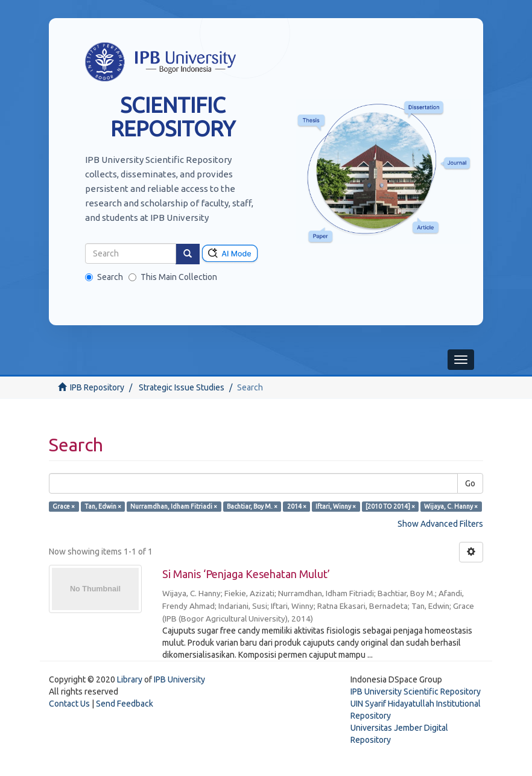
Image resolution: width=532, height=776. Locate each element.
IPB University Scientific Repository (416, 692)
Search (104, 277)
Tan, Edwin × (103, 506)
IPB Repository (97, 387)
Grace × (64, 506)
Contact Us (69, 704)
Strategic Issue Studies (182, 387)
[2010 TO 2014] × (390, 506)
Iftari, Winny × (336, 506)
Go (470, 483)
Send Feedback (125, 704)
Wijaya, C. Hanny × (451, 506)
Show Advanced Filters (440, 524)
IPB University (179, 679)
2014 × (297, 506)
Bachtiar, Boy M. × (252, 506)
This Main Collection (173, 277)
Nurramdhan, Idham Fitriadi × (174, 506)
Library (130, 679)
